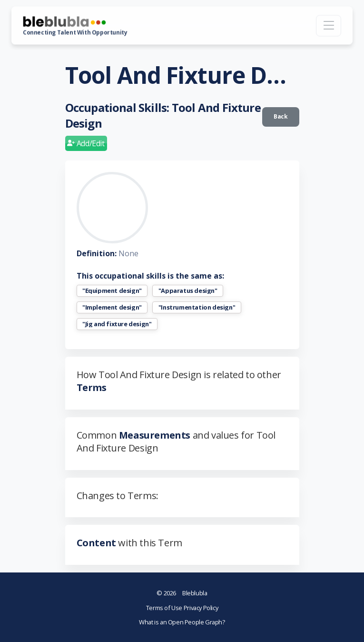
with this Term (129, 543)
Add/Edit (86, 143)
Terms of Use (165, 608)
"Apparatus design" (188, 291)
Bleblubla (182, 593)
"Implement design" (112, 307)
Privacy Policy (201, 608)
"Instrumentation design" (197, 307)
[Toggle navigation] (329, 25)
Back (280, 116)
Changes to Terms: (118, 496)
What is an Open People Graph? (182, 622)
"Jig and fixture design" (117, 324)
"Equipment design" (112, 291)
